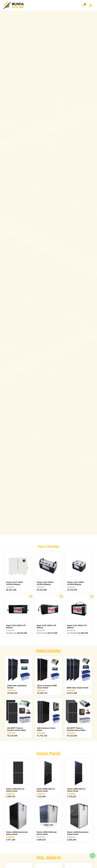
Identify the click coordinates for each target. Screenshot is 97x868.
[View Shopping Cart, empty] (83, 6)
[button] (45, 534)
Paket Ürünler (48, 652)
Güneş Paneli (48, 755)
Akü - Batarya (48, 859)
